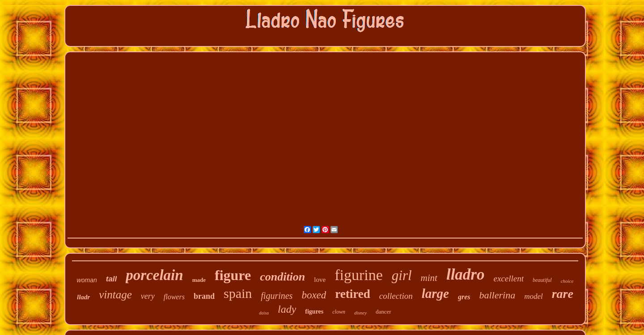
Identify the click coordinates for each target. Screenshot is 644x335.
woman (87, 280)
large (435, 293)
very (148, 296)
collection (396, 296)
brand (204, 296)
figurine (359, 275)
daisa (264, 313)
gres (464, 297)
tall (112, 279)
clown (339, 312)
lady (287, 309)
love (320, 280)
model (534, 296)
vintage (115, 295)
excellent (508, 278)
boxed (314, 295)
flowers (174, 297)
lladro (466, 274)
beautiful (542, 280)
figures (314, 312)
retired (352, 294)
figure (233, 275)
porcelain (154, 275)
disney (360, 313)
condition (282, 277)
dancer (383, 312)
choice (567, 281)
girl (402, 275)
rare (563, 294)
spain (238, 293)
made (199, 280)
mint (429, 278)
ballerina (498, 295)
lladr (83, 297)
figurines (277, 296)
